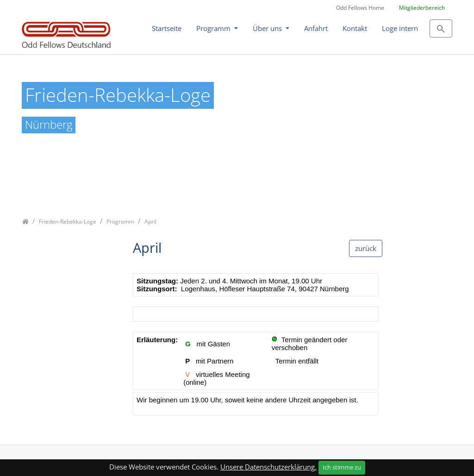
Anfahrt (316, 28)
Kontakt (355, 28)
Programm (214, 28)
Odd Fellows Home (360, 8)
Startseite (167, 28)
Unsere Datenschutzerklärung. (268, 467)
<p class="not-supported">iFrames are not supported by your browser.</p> (256, 349)
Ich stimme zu (342, 467)
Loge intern (400, 28)
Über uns (268, 28)
